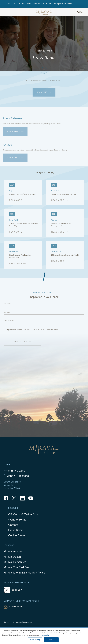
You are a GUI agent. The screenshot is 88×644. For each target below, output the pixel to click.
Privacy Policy (45, 635)
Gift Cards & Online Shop (24, 515)
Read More (16, 132)
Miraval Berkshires (15, 562)
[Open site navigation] (11, 12)
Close (51, 640)
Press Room (16, 530)
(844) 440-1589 (16, 471)
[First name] (44, 303)
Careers (13, 525)
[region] (44, 636)
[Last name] (44, 312)
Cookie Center (17, 535)
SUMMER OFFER (68, 4)
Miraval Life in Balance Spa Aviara (25, 573)
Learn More (19, 607)
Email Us (46, 94)
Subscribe (25, 344)
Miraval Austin (12, 557)
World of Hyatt (17, 520)
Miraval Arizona (13, 551)
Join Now (20, 591)
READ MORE (18, 201)
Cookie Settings (35, 640)
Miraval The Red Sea (17, 567)
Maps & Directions (18, 476)
